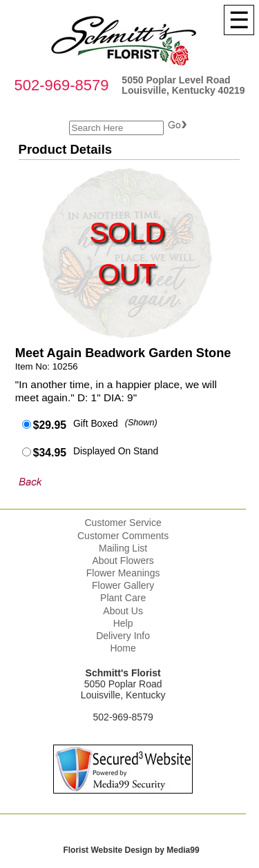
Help (123, 623)
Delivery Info (123, 636)
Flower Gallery (123, 585)
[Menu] (239, 20)
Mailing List (123, 548)
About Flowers (123, 561)
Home (123, 648)
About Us (123, 611)
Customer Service (123, 523)
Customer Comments (123, 536)
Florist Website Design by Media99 (131, 850)
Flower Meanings (123, 573)
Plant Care (123, 598)
